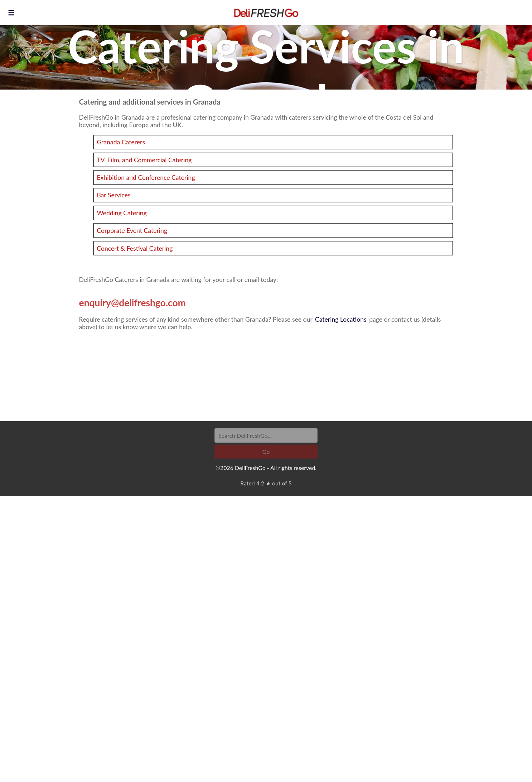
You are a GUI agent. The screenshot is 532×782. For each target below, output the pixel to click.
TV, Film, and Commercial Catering (144, 160)
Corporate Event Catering (132, 231)
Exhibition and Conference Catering (146, 177)
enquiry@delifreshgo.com (132, 303)
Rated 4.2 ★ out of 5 (266, 483)
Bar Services (113, 195)
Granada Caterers (121, 142)
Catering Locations (341, 319)
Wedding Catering (122, 213)
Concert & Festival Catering (135, 248)
